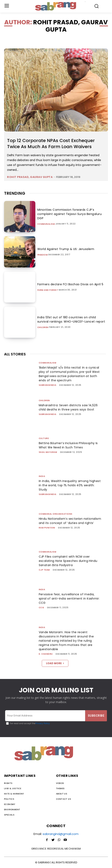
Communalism (46, 224)
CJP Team (44, 570)
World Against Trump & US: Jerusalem (66, 249)
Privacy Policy (43, 723)
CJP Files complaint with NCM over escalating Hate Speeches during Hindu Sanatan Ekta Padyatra (68, 561)
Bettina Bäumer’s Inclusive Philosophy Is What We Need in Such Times (68, 445)
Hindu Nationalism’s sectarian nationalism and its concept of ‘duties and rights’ (70, 521)
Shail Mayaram (48, 452)
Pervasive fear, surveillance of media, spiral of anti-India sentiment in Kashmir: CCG (69, 599)
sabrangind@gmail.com (61, 834)
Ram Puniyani (47, 528)
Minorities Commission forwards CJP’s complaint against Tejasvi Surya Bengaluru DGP (70, 214)
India (42, 476)
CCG (41, 608)
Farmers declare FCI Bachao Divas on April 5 (70, 284)
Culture (44, 438)
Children (43, 327)
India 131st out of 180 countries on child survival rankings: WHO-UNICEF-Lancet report (71, 319)
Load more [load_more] (55, 663)
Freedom (43, 255)
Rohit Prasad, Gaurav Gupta (30, 177)
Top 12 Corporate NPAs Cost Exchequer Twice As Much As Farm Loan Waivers (51, 144)
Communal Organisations (56, 514)
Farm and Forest (48, 290)
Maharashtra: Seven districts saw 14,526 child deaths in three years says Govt (68, 407)
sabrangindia (48, 385)
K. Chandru (46, 654)
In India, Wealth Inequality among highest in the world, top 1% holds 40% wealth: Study (70, 485)
